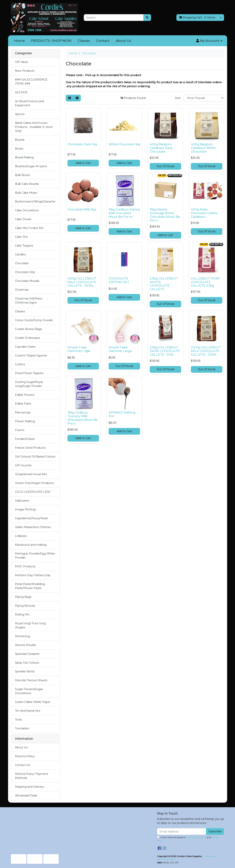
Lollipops (21, 536)
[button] (209, 41)
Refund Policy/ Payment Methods (32, 776)
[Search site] (147, 18)
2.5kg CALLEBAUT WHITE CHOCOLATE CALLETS (164, 284)
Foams (20, 430)
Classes (84, 41)
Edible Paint (23, 404)
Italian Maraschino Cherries (33, 527)
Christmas (22, 290)
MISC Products (25, 566)
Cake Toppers (24, 246)
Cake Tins (21, 237)
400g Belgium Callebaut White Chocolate (203, 148)
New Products (25, 71)
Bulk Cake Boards (27, 184)
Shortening (22, 636)
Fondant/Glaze (25, 439)
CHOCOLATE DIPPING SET (119, 280)
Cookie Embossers (27, 338)
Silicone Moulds (25, 645)
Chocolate (22, 263)
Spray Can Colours (27, 663)
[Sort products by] (204, 98)
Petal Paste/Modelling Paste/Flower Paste (30, 586)
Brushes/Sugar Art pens (31, 166)
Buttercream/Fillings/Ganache (35, 202)
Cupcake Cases (25, 347)
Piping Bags (23, 597)
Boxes (19, 149)
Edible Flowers (25, 395)
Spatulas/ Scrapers (27, 654)
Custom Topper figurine (31, 355)
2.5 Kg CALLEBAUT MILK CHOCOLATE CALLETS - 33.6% (206, 351)
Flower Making (25, 421)
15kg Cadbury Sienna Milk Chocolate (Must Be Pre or (124, 213)
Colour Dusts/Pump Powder (34, 320)
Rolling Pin (22, 615)
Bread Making (24, 157)
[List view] (77, 98)
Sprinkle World (25, 671)
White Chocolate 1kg (124, 144)
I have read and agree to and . (188, 839)
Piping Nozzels (25, 606)
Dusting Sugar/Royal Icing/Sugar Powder (29, 384)
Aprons (20, 114)
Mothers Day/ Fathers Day (33, 575)
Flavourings (23, 412)
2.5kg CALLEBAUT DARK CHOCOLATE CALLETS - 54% (165, 351)
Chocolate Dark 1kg (82, 144)
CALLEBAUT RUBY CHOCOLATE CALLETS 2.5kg (205, 282)
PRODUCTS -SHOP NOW (51, 41)
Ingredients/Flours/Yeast (31, 518)
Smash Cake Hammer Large (120, 349)
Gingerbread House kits (31, 474)
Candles (20, 254)
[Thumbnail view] (70, 98)
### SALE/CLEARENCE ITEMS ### (31, 82)
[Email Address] (182, 831)
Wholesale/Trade (26, 796)
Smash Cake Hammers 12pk (79, 349)
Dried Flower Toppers (29, 373)
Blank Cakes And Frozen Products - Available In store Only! (34, 127)
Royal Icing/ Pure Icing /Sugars (30, 625)
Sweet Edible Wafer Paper (33, 702)
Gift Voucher (23, 465)
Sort (178, 98)
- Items (197, 18)
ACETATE (21, 92)
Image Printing (25, 509)
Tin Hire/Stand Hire (28, 711)
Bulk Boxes (22, 175)
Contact (103, 41)
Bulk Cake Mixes (26, 193)
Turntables (22, 728)
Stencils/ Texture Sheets (31, 680)
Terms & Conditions (196, 837)
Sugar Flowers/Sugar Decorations (29, 691)
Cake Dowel (23, 219)
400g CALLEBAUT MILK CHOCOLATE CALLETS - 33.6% (82, 282)
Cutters (20, 364)
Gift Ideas (21, 62)
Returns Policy (25, 756)
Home (20, 41)
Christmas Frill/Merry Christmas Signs (29, 301)
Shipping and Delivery (30, 787)
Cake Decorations (27, 210)
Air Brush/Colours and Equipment (29, 103)
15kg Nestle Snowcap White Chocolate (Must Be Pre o (165, 215)
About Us (123, 41)
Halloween (22, 501)
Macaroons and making (31, 545)
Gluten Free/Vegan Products (34, 483)
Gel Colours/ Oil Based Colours (35, 457)
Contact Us (22, 765)
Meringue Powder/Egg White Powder (35, 556)
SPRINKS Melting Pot (122, 414)
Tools (18, 720)
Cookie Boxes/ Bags (28, 329)
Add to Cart (83, 163)
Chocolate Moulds (27, 281)
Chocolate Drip (25, 272)
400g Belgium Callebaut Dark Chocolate (161, 148)
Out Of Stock (165, 166)
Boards (20, 140)
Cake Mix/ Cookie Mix (29, 228)
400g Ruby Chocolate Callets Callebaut (204, 213)
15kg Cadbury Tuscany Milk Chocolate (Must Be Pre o (83, 418)
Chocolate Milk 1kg (82, 209)
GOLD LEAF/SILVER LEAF (33, 492)
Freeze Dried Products (30, 448)
